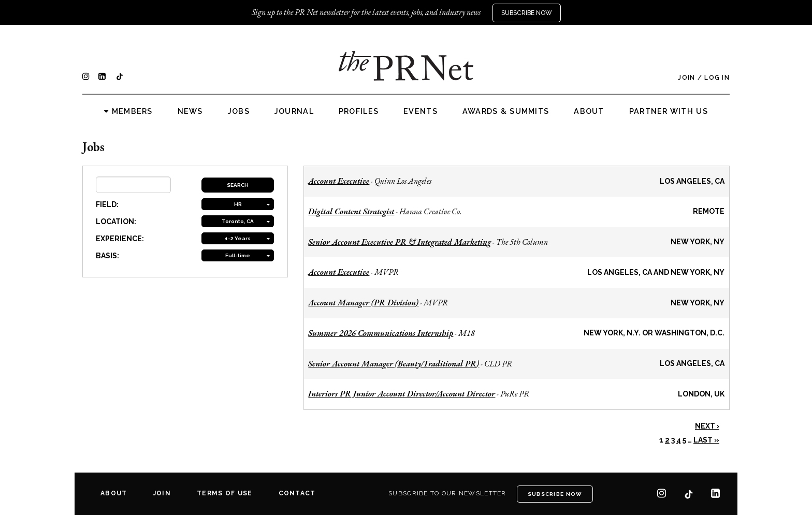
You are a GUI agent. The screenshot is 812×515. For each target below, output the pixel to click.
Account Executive (339, 181)
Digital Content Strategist (351, 211)
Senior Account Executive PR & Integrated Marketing (400, 242)
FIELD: (107, 204)
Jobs (239, 111)
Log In (717, 78)
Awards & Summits (506, 111)
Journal (294, 111)
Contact (297, 493)
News (190, 111)
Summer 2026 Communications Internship (381, 333)
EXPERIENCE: (120, 239)
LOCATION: (116, 222)
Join (686, 78)
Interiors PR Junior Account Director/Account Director (402, 394)
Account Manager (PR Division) (363, 303)
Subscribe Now (527, 13)
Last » (706, 440)
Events (421, 111)
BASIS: (107, 256)
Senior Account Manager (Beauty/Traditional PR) (394, 364)
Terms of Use (224, 493)
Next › (707, 426)
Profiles (359, 111)
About (589, 111)
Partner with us (669, 111)
